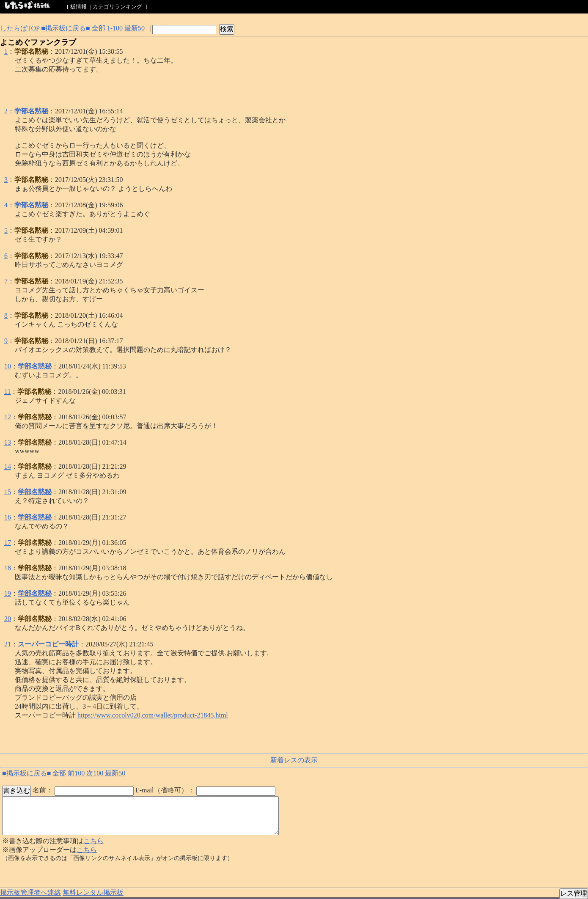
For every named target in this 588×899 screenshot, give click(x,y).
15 (8, 492)
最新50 (135, 28)
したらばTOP (20, 28)
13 (8, 442)
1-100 (115, 28)
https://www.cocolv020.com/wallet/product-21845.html (153, 715)
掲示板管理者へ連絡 (30, 892)
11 (7, 392)
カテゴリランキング (117, 7)
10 (8, 366)
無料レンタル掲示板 (93, 892)
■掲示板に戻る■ (65, 28)
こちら (93, 841)
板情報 (78, 7)
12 (8, 417)
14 (8, 466)
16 (8, 517)
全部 (99, 28)
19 (8, 593)
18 (8, 568)
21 (8, 644)
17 (8, 543)
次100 (95, 773)
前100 (76, 773)
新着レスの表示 (294, 760)
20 (8, 619)
